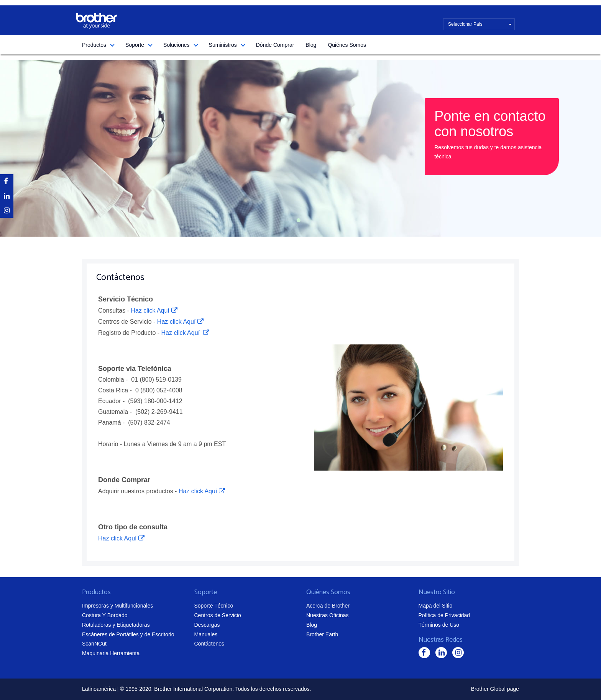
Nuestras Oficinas (327, 615)
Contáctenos (209, 644)
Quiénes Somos (347, 45)
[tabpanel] (300, 148)
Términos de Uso (439, 625)
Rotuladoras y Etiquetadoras (116, 625)
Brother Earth (322, 634)
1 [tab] (299, 220)
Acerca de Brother (328, 606)
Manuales (206, 634)
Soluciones (177, 45)
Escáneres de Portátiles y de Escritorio (128, 634)
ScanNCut (94, 644)
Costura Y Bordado (105, 615)
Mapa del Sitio (436, 606)
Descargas (207, 625)
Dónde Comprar (275, 45)
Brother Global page (495, 689)
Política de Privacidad (444, 615)
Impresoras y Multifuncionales (117, 606)
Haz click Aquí (150, 310)
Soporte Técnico (214, 606)
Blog (311, 45)
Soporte (135, 45)
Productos (94, 45)
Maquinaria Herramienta (111, 653)
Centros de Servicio (218, 615)
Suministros (223, 45)
